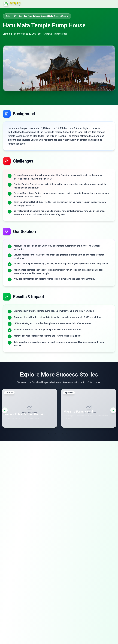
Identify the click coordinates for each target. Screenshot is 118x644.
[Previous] (5, 411)
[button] (30, 409)
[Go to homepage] (12, 4)
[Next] (113, 411)
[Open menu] (112, 4)
